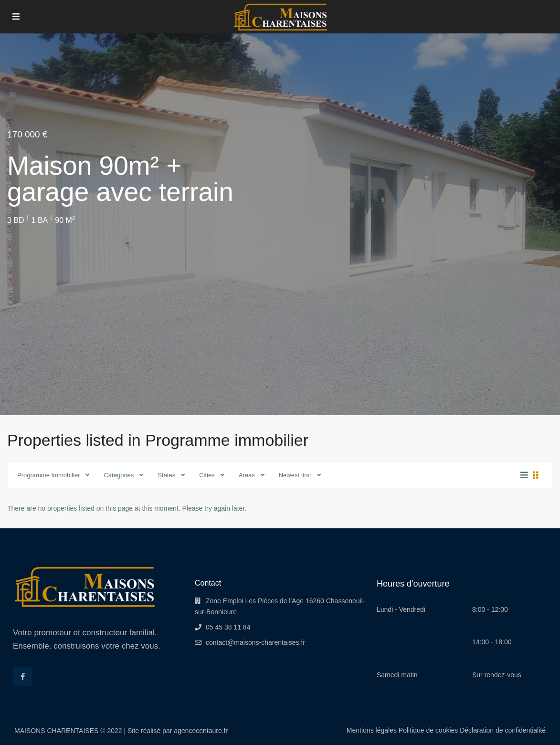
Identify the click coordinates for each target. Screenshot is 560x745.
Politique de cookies (428, 730)
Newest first (295, 475)
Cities (207, 475)
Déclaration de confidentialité (503, 730)
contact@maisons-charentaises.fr (255, 642)
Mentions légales (372, 730)
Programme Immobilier (48, 475)
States (166, 475)
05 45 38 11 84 (228, 627)
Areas (247, 475)
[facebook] (23, 677)
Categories (119, 475)
